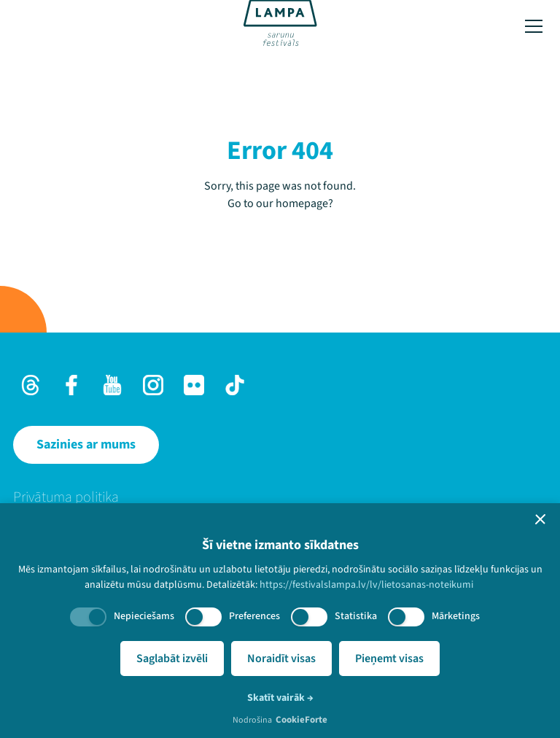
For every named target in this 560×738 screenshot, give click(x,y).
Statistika (356, 616)
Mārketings (456, 616)
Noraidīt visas (281, 659)
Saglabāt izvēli (172, 659)
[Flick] (194, 385)
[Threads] (31, 385)
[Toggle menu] (534, 26)
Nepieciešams (144, 616)
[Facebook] (71, 385)
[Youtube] (112, 385)
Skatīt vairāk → (280, 698)
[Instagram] (153, 385)
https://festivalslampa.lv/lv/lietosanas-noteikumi (366, 585)
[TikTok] (235, 385)
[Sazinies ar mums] (86, 445)
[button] (540, 519)
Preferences (254, 616)
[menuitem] (280, 497)
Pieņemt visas (389, 659)
